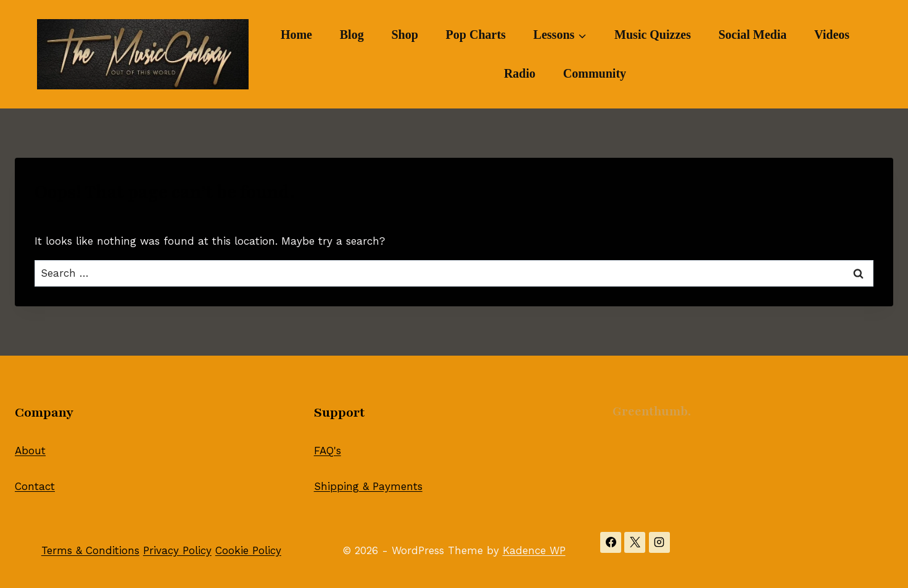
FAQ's (328, 451)
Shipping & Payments (368, 486)
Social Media (753, 35)
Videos (832, 35)
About (30, 451)
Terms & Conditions (90, 550)
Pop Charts (476, 35)
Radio (520, 73)
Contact (35, 486)
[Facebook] (611, 542)
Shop (404, 35)
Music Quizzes (653, 35)
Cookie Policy (248, 550)
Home (296, 35)
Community (595, 73)
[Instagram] (659, 542)
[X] (635, 542)
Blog (352, 35)
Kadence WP (534, 550)
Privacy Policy (177, 550)
